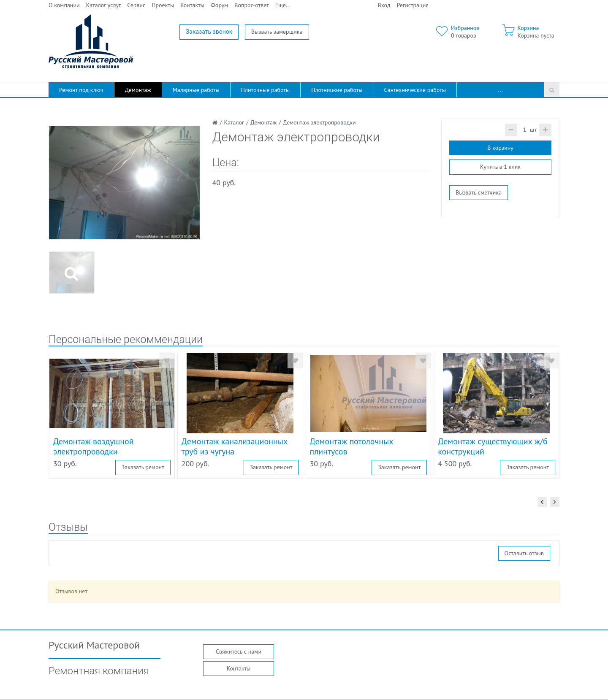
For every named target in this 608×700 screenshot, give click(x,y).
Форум (219, 5)
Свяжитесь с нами (239, 651)
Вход (384, 5)
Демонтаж (138, 90)
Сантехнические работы (415, 90)
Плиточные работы (265, 90)
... (501, 90)
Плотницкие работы (337, 90)
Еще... (283, 5)
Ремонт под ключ (81, 90)
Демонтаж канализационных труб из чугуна (235, 446)
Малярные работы (196, 90)
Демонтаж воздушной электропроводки (94, 446)
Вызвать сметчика (479, 192)
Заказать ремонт (143, 467)
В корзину (500, 148)
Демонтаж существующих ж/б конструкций (493, 446)
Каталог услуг (104, 5)
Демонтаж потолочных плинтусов (352, 446)
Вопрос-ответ (251, 5)
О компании (64, 5)
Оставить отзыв (524, 553)
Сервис (136, 5)
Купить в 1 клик (500, 167)
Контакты (192, 5)
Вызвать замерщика (277, 32)
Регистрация (413, 5)
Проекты (163, 5)
